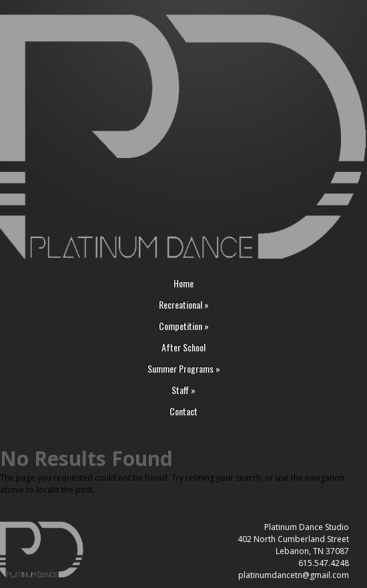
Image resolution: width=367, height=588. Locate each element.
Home (183, 284)
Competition (184, 326)
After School (183, 348)
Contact (183, 412)
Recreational (184, 305)
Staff (183, 390)
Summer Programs (184, 369)
